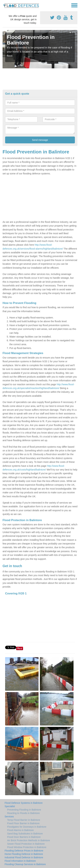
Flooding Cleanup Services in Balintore (25, 864)
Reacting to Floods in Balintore (23, 813)
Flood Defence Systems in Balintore (24, 803)
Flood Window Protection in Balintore (27, 847)
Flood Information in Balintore (20, 861)
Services (9, 817)
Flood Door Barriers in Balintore (24, 837)
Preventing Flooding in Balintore (24, 810)
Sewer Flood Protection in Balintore (26, 844)
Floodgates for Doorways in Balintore (27, 827)
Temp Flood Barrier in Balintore (24, 820)
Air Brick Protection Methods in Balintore (29, 840)
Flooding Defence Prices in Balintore (24, 851)
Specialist (10, 806)
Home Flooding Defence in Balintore (24, 854)
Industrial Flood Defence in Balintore (24, 857)
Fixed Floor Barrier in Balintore (23, 823)
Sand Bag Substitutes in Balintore (25, 834)
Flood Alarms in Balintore (20, 830)
